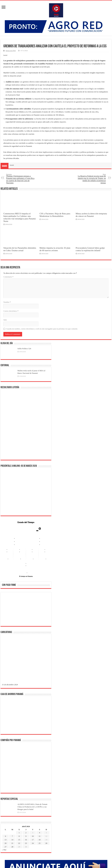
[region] (26, 610)
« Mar (4, 759)
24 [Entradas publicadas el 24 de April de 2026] (33, 752)
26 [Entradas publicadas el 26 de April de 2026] (46, 752)
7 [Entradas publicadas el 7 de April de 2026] (12, 745)
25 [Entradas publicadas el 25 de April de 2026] (40, 752)
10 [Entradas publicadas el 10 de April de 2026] (33, 745)
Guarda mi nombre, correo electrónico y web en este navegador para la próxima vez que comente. (42, 329)
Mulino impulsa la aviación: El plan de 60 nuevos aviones (55, 249)
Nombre (7, 302)
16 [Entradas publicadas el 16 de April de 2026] (26, 749)
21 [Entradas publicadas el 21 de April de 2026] (12, 752)
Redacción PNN (11, 51)
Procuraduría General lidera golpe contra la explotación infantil (90, 249)
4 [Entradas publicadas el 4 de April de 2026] (40, 742)
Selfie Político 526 (24, 349)
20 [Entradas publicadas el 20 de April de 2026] (6, 752)
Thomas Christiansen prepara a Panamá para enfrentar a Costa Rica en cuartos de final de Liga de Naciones (21, 179)
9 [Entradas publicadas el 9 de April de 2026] (26, 745)
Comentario (8, 277)
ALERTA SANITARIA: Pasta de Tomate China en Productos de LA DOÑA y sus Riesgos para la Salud (32, 716)
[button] (6, 609)
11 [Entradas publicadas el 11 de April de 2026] (40, 745)
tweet (5, 55)
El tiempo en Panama (26, 576)
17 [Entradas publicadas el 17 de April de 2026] (33, 749)
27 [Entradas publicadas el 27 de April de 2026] (6, 756)
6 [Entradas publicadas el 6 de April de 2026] (6, 745)
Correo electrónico (11, 311)
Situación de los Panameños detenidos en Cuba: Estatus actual (20, 249)
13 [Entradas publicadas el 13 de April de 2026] (6, 749)
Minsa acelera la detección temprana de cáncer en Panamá (91, 215)
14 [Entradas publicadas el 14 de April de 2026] (12, 749)
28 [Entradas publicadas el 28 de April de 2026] (12, 756)
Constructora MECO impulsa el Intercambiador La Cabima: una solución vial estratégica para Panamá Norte (20, 217)
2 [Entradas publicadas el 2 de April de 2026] (26, 742)
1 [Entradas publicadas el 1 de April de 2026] (19, 742)
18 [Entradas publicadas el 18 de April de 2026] (40, 749)
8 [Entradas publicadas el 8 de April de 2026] (19, 745)
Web (5, 320)
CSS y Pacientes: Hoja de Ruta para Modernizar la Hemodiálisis (55, 215)
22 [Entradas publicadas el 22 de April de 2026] (19, 752)
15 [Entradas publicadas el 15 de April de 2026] (19, 749)
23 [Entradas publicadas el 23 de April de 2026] (26, 752)
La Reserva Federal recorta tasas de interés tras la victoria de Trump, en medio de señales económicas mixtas (91, 179)
